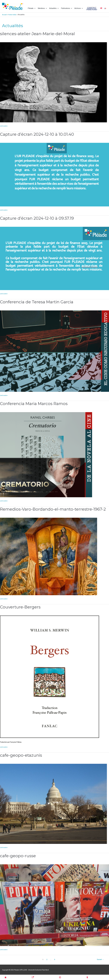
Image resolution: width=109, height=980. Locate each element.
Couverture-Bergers (21, 607)
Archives (79, 8)
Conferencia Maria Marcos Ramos (35, 403)
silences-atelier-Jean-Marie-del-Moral (39, 34)
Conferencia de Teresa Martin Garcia (38, 302)
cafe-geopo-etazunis (22, 755)
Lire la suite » (4, 126)
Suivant (100, 959)
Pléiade (32, 8)
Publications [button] (67, 8)
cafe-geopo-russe (18, 856)
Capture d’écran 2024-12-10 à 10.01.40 (38, 134)
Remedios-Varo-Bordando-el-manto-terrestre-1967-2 (54, 509)
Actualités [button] (54, 8)
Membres (42, 8)
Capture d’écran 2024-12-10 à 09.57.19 (38, 218)
